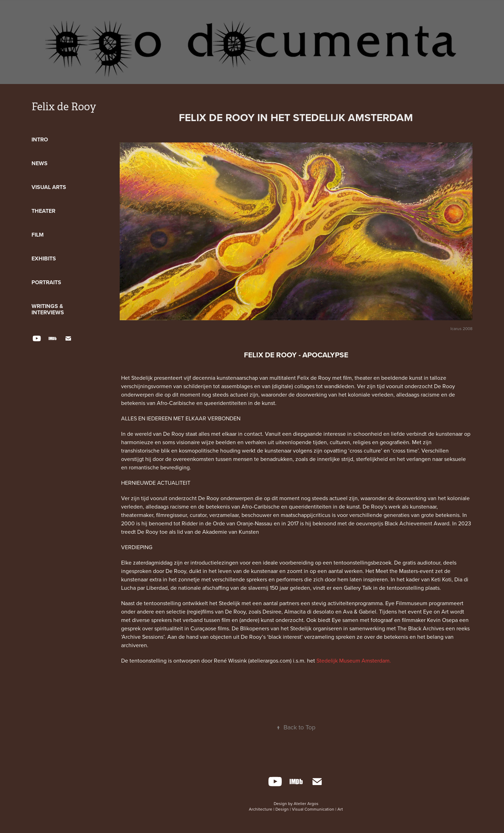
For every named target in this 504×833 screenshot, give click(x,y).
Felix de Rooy (64, 107)
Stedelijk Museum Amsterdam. (354, 660)
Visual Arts (49, 187)
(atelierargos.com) (271, 660)
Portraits (46, 282)
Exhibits (44, 258)
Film (38, 235)
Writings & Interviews (48, 309)
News (40, 163)
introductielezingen (214, 562)
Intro (40, 139)
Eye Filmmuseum (406, 603)
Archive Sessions (143, 637)
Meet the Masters (397, 571)
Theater (43, 211)
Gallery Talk (358, 588)
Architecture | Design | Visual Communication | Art (296, 809)
